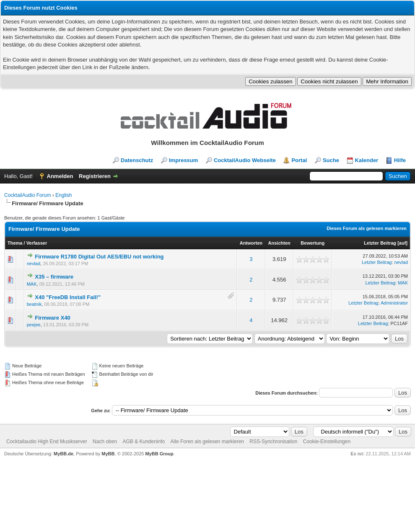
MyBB (108, 454)
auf (403, 243)
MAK (32, 284)
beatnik (34, 304)
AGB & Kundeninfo (144, 442)
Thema (15, 243)
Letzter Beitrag (380, 243)
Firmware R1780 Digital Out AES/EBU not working (99, 257)
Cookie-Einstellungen (327, 442)
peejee (34, 325)
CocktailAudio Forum (27, 195)
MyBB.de (64, 454)
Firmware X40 (53, 318)
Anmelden (60, 176)
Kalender (367, 160)
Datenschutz (137, 160)
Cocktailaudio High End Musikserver (47, 442)
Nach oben (105, 442)
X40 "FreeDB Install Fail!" (68, 297)
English (64, 195)
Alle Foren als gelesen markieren (207, 442)
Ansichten (279, 243)
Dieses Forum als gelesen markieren (367, 228)
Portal (299, 160)
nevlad (34, 263)
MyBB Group (159, 454)
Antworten (251, 243)
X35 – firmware (54, 277)
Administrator (394, 303)
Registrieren (95, 176)
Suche (331, 160)
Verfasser (37, 243)
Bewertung (313, 243)
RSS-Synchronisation (273, 442)
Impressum (183, 160)
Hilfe (400, 160)
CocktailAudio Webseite (245, 160)
